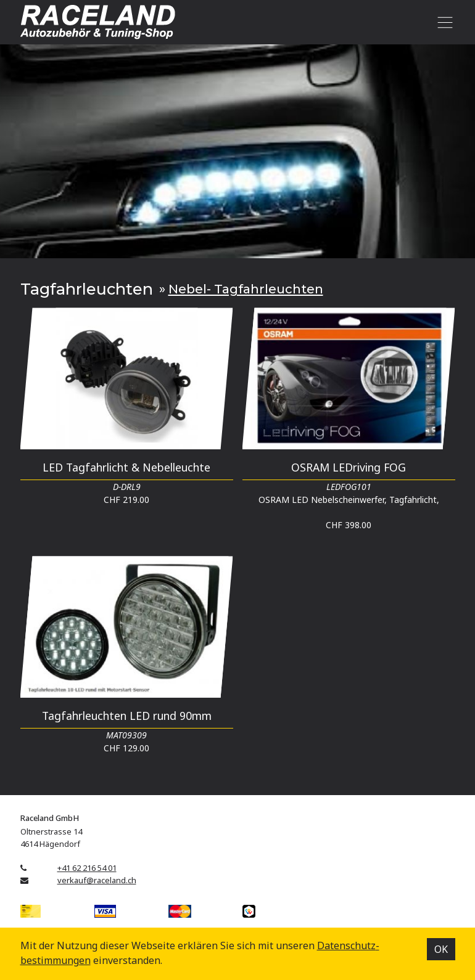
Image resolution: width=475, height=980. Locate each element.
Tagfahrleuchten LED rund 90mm (127, 716)
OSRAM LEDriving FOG (349, 467)
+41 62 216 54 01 (87, 868)
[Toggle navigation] (443, 22)
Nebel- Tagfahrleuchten (246, 289)
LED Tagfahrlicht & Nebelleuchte (126, 467)
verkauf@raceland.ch (97, 880)
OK (441, 949)
